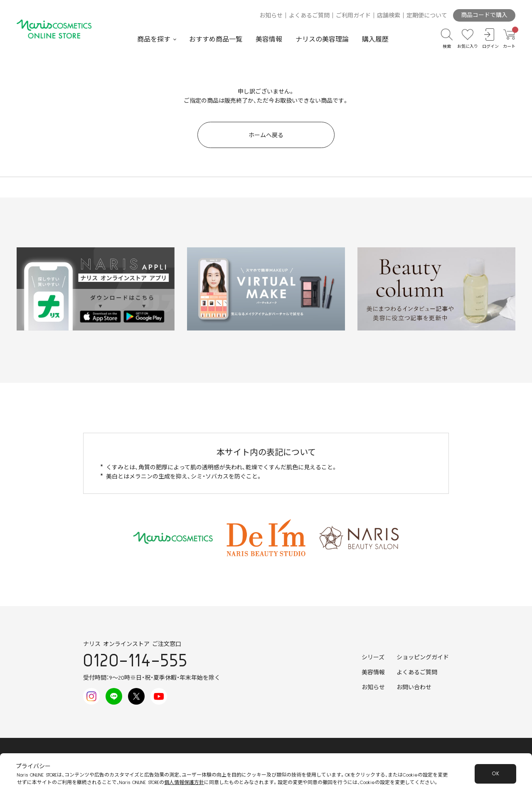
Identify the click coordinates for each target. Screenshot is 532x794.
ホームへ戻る (266, 136)
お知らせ (271, 16)
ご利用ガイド (353, 16)
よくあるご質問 (309, 16)
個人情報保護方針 (184, 783)
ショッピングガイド (423, 658)
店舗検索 (389, 16)
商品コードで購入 (484, 15)
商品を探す (154, 39)
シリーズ (373, 658)
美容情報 (269, 39)
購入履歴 (375, 39)
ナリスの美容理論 (322, 39)
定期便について (427, 16)
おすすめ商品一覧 (216, 39)
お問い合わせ (414, 688)
